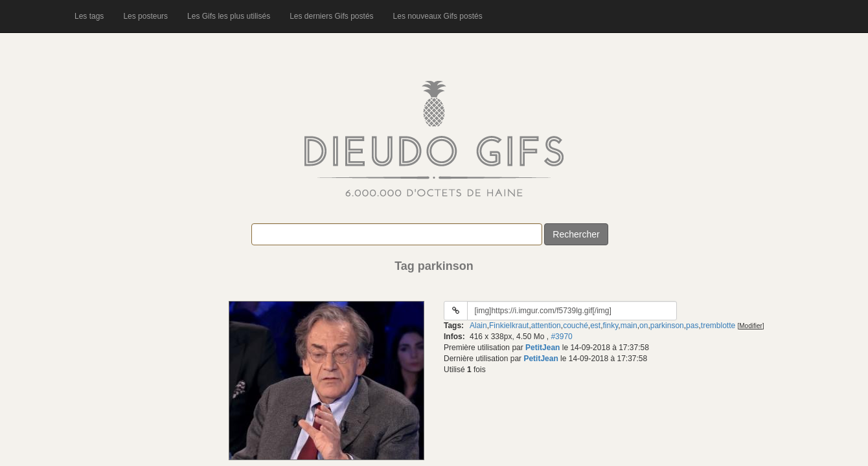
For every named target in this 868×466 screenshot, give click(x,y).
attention (546, 326)
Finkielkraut (509, 326)
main (629, 326)
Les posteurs (145, 16)
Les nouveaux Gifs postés (438, 16)
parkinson (667, 326)
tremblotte (718, 326)
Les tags (89, 16)
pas (692, 326)
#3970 (561, 337)
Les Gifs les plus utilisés (229, 16)
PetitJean (542, 348)
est (595, 326)
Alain (478, 326)
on (644, 326)
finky (611, 326)
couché (576, 326)
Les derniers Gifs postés (331, 16)
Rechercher (576, 234)
